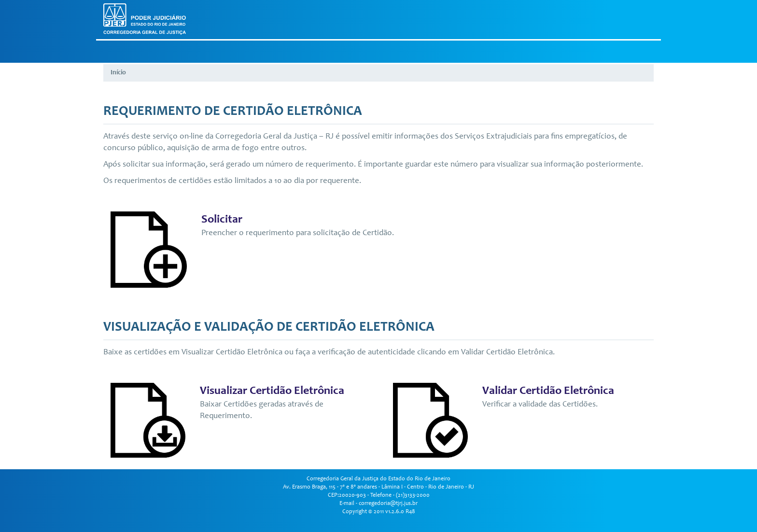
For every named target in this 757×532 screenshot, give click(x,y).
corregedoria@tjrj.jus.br (388, 504)
